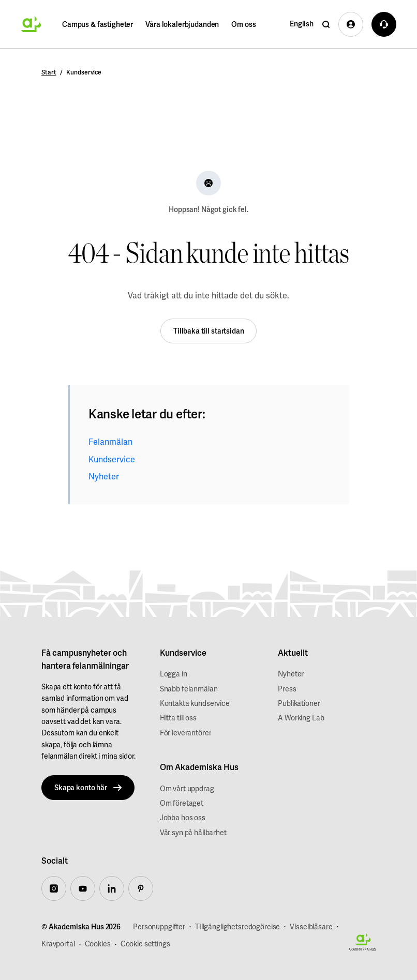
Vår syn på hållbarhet (193, 833)
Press (287, 689)
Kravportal (58, 944)
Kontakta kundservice (195, 703)
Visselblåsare (311, 927)
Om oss (243, 24)
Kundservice (112, 459)
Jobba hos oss (183, 818)
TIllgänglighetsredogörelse (237, 927)
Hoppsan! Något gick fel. (209, 209)
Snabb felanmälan (189, 689)
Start (49, 72)
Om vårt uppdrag (187, 789)
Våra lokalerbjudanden (182, 24)
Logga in (174, 674)
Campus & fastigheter (98, 24)
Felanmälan (110, 442)
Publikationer (299, 703)
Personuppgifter (159, 927)
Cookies (98, 944)
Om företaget (182, 803)
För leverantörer (186, 733)
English (302, 24)
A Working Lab (301, 718)
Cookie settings (145, 944)
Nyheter (104, 477)
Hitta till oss (178, 718)
